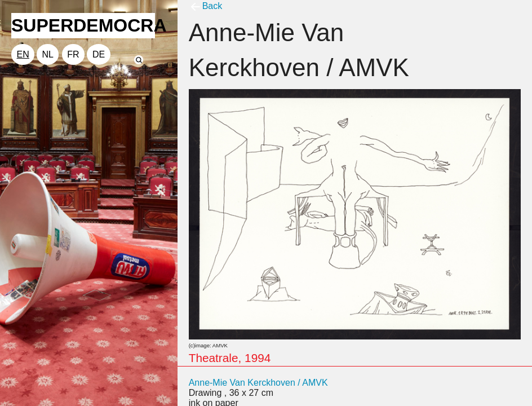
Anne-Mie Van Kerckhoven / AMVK (258, 383)
